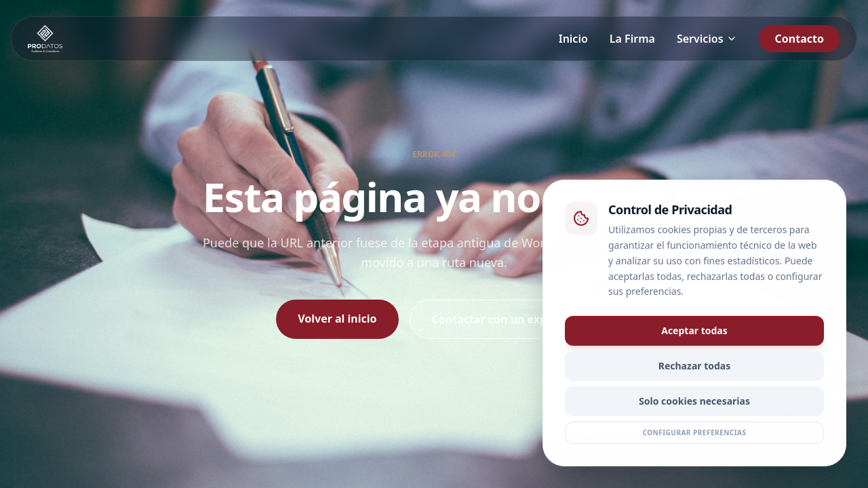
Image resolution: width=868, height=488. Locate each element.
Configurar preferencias (694, 434)
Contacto (800, 39)
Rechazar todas (695, 368)
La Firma (632, 39)
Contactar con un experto (501, 319)
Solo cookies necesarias (694, 403)
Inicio (573, 39)
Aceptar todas (694, 332)
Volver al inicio (337, 319)
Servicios (707, 39)
